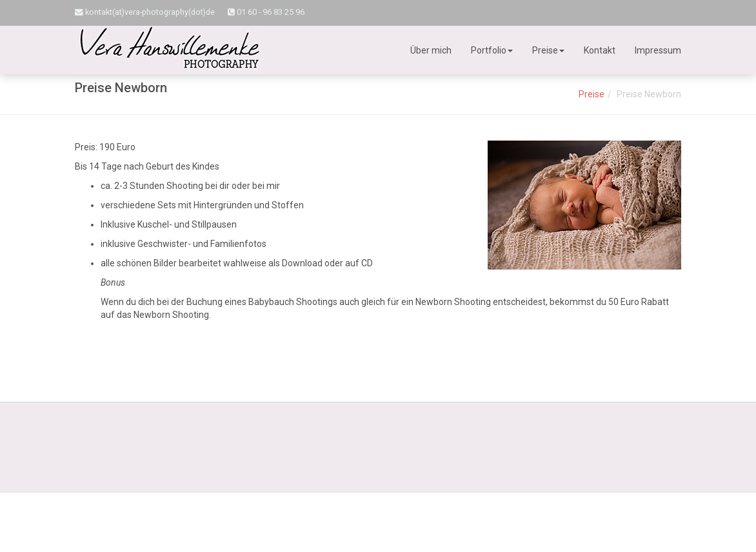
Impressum (658, 50)
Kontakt (600, 50)
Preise (548, 50)
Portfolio (492, 50)
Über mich (431, 50)
